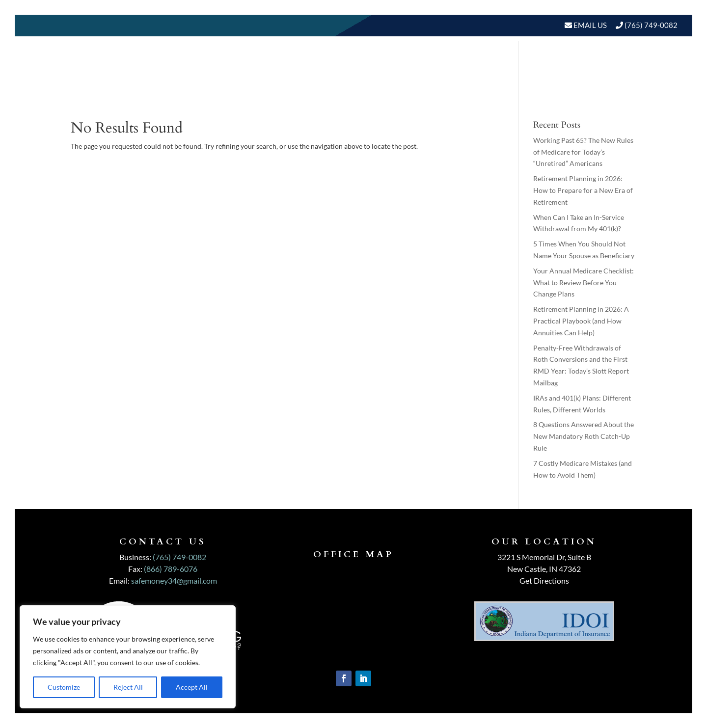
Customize (64, 687)
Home (287, 65)
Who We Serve (474, 65)
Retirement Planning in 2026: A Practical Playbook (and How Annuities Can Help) (581, 321)
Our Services (402, 65)
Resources (550, 65)
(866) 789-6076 (171, 569)
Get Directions (544, 580)
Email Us (589, 25)
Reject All (128, 687)
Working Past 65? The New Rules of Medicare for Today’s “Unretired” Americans (583, 152)
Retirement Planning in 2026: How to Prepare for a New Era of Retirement (583, 190)
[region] (128, 657)
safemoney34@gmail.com (174, 580)
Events (657, 65)
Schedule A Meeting (627, 102)
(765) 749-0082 (651, 25)
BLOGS (608, 65)
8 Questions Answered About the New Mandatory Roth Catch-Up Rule (584, 436)
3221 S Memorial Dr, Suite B (544, 557)
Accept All (192, 687)
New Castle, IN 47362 (544, 569)
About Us (331, 65)
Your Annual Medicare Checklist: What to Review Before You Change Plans (584, 283)
